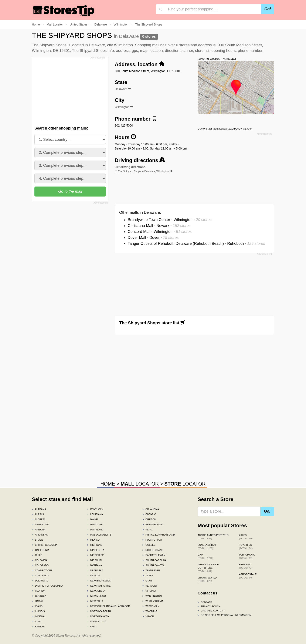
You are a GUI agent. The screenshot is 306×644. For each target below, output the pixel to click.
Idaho (37, 606)
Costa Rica (41, 576)
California (41, 550)
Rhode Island (153, 550)
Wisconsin (151, 606)
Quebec (149, 545)
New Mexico (96, 596)
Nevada (93, 576)
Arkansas (40, 535)
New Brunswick (99, 581)
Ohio (92, 627)
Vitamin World (207, 579)
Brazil (38, 540)
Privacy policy (209, 606)
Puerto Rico (152, 540)
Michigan (95, 545)
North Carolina (99, 611)
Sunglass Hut (207, 547)
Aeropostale (248, 576)
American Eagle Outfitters (208, 568)
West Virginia (153, 601)
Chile (37, 555)
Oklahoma (151, 509)
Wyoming (150, 611)
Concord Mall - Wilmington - (160, 232)
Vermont (150, 586)
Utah (147, 581)
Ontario (149, 514)
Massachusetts (99, 535)
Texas (148, 576)
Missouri (95, 560)
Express (246, 566)
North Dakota (98, 616)
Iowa (37, 621)
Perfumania (247, 556)
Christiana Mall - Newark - (159, 226)
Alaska (38, 514)
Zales (246, 537)
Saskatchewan (154, 555)
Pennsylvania (153, 524)
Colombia (40, 560)
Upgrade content (211, 611)
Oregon (149, 519)
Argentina (40, 524)
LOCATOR (140, 484)
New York (95, 601)
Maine (92, 519)
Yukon (148, 616)
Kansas (38, 627)
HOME (108, 484)
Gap (205, 556)
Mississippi (96, 555)
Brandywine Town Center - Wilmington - (170, 220)
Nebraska (95, 570)
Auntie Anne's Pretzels (213, 537)
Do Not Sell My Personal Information (224, 615)
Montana (95, 565)
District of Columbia (47, 586)
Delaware (40, 581)
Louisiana (95, 514)
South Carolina (154, 560)
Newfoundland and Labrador (108, 606)
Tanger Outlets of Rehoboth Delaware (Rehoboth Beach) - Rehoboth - (196, 244)
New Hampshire (99, 586)
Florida (39, 591)
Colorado (40, 565)
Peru (147, 530)
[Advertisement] (70, 90)
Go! (268, 9)
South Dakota (153, 565)
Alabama (39, 509)
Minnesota (96, 550)
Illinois (38, 611)
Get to (144, 169)
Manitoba (95, 524)
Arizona (39, 530)
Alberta (39, 519)
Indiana (38, 616)
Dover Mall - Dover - (153, 238)
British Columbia (45, 545)
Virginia (149, 591)
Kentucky (95, 509)
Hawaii (38, 601)
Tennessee (151, 570)
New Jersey (96, 591)
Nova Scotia (97, 621)
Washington (152, 596)
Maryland (95, 530)
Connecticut (42, 570)
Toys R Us (246, 547)
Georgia (39, 596)
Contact (205, 602)
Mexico (93, 540)
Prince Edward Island (159, 535)
